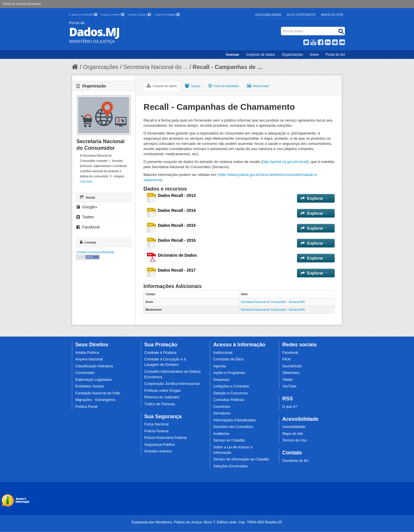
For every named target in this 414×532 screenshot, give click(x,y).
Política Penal (86, 407)
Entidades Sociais (90, 386)
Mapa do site (293, 434)
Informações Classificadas (234, 420)
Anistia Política (87, 353)
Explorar (314, 198)
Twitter (85, 217)
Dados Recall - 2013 (177, 195)
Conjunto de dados (261, 55)
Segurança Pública (160, 445)
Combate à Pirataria (160, 353)
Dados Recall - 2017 (177, 270)
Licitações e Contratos (231, 386)
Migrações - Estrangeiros (95, 400)
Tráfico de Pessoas (160, 404)
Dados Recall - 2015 (177, 225)
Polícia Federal (156, 431)
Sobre (314, 55)
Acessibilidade (268, 15)
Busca (282, 28)
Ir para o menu (113, 15)
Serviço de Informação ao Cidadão (241, 459)
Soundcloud (292, 366)
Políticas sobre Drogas (163, 391)
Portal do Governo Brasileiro (22, 4)
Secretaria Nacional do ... (156, 67)
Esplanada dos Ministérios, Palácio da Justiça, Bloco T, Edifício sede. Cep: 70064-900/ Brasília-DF (207, 522)
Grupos (193, 86)
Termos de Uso (295, 440)
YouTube (290, 386)
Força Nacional (157, 424)
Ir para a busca (140, 15)
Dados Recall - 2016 (177, 240)
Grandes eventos (158, 451)
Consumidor (85, 373)
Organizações (292, 55)
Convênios (222, 407)
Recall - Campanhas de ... (227, 67)
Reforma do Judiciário (162, 397)
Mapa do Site (332, 15)
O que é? (290, 407)
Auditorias (221, 434)
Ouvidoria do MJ (296, 461)
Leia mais (86, 182)
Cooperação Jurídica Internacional (172, 384)
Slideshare (291, 373)
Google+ (87, 207)
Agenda (220, 366)
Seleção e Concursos (231, 393)
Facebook (88, 227)
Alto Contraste (301, 15)
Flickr (287, 359)
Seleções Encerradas (231, 466)
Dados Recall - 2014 (177, 210)
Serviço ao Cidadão (229, 440)
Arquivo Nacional (89, 359)
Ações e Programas (229, 373)
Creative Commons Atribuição (95, 252)
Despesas (221, 380)
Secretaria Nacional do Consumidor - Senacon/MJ (273, 302)
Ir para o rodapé (167, 15)
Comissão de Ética (228, 359)
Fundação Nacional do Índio (98, 393)
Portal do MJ (335, 55)
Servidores (222, 413)
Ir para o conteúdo (84, 15)
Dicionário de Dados (177, 255)
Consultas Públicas (229, 400)
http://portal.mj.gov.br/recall (285, 162)
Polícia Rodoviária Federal (166, 438)
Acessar (233, 55)
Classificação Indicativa (94, 366)
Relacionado (258, 86)
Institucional (223, 353)
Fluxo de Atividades (224, 86)
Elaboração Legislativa (94, 380)
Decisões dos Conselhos (233, 427)
